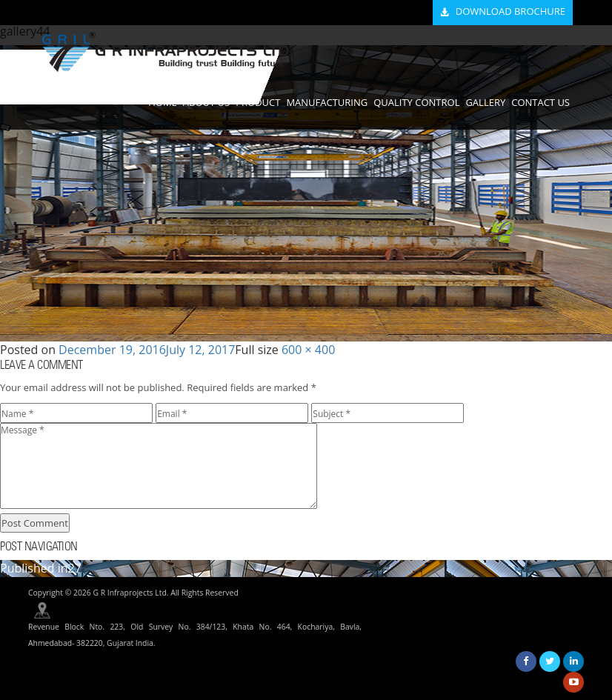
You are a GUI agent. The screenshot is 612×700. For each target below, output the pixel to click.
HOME (163, 102)
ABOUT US (206, 102)
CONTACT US (541, 102)
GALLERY (485, 102)
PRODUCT (258, 102)
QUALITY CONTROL (416, 102)
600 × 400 (308, 350)
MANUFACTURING (327, 102)
